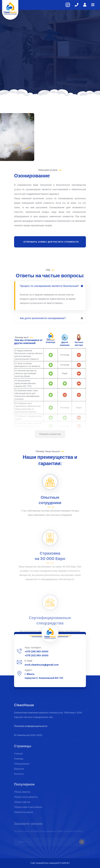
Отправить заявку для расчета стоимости (51, 242)
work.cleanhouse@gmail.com (42, 665)
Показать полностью (50, 434)
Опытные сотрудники (50, 502)
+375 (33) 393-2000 (36, 655)
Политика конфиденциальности (31, 728)
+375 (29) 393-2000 (36, 651)
